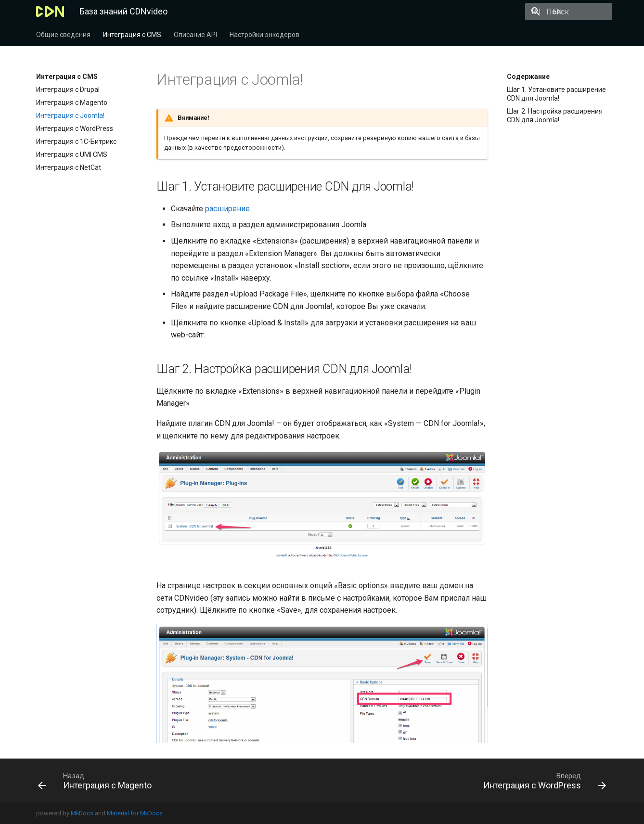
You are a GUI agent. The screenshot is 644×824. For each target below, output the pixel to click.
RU (468, 12)
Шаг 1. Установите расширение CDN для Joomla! (556, 94)
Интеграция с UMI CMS (72, 154)
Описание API (195, 35)
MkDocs (82, 813)
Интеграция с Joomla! (70, 116)
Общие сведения (63, 35)
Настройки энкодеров (264, 35)
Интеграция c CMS (132, 35)
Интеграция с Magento (72, 103)
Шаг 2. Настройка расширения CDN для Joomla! (555, 116)
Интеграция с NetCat (69, 167)
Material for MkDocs (135, 813)
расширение (227, 209)
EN (489, 12)
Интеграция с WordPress (75, 129)
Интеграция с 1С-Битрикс (76, 142)
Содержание (528, 77)
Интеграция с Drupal (68, 90)
